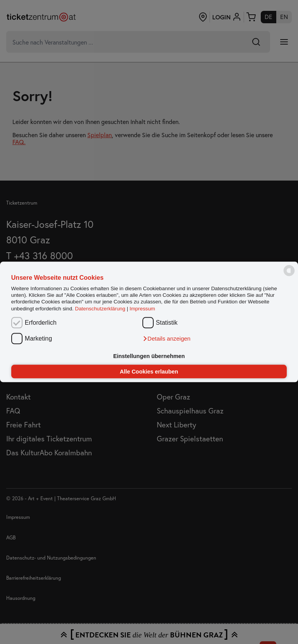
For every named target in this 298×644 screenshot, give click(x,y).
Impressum (142, 309)
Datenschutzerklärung (100, 309)
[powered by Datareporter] (289, 276)
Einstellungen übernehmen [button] (149, 356)
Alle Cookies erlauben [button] (149, 372)
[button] (166, 339)
